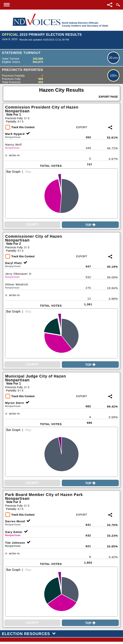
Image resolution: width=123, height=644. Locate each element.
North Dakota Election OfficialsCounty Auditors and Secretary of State (85, 24)
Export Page (108, 97)
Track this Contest (23, 127)
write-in (13, 155)
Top (90, 225)
